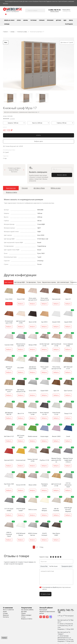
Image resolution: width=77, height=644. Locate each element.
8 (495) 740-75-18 (55, 10)
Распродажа (69, 24)
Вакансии (6, 615)
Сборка (23, 613)
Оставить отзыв (45, 594)
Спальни (42, 20)
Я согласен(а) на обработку (57, 588)
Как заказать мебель (27, 610)
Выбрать (21, 304)
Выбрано (9, 304)
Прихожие (50, 20)
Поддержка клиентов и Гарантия (54, 1)
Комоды (7, 24)
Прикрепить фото (67, 566)
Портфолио (36, 1)
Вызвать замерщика (69, 1)
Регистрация (43, 610)
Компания (15, 1)
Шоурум (11, 1)
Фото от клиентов (8, 610)
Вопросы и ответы (27, 619)
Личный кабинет (46, 608)
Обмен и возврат (26, 615)
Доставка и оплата (28, 1)
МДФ (65, 20)
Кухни (19, 20)
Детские (59, 20)
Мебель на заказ (9, 20)
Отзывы (20, 1)
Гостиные (33, 20)
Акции (7, 1)
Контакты (6, 4)
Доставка (24, 611)
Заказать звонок (55, 11)
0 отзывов (12, 119)
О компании (8, 608)
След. (42, 547)
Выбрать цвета (39, 142)
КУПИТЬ (38, 136)
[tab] (11, 189)
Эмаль (71, 20)
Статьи (23, 617)
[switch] (41, 587)
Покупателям (42, 1)
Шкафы (26, 20)
